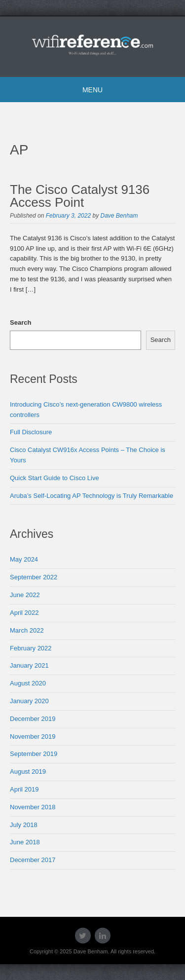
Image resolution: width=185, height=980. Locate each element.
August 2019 (28, 772)
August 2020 (28, 683)
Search (20, 322)
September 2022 (34, 577)
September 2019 (34, 754)
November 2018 (33, 807)
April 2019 (24, 789)
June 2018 (25, 842)
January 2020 (29, 701)
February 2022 (31, 648)
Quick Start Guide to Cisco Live (55, 478)
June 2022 (25, 595)
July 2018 (24, 825)
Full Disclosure (31, 432)
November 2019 (33, 736)
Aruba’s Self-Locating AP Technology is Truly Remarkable (92, 496)
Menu (92, 90)
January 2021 (29, 665)
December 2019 (33, 719)
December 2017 (33, 860)
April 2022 (24, 613)
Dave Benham (119, 216)
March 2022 (27, 630)
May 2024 (24, 559)
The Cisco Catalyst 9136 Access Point (80, 196)
